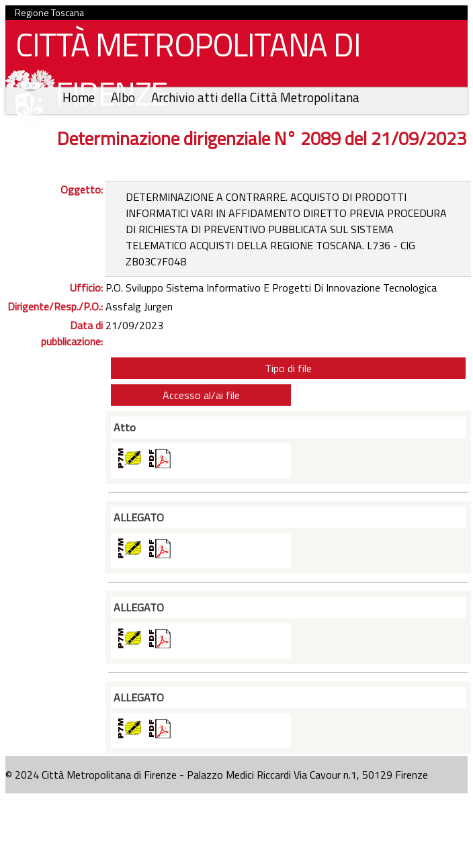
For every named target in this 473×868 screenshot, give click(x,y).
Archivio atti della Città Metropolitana (255, 97)
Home (80, 97)
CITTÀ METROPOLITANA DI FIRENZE (183, 73)
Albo (124, 97)
